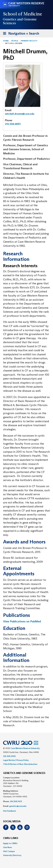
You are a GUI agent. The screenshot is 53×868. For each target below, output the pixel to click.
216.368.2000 (9, 756)
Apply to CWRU (10, 843)
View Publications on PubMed (22, 621)
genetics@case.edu (18, 806)
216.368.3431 (16, 801)
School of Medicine (23, 14)
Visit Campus (9, 851)
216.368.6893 (13, 124)
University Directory (12, 855)
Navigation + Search (20, 34)
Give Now (7, 847)
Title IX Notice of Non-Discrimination (20, 764)
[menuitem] (26, 843)
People (15, 41)
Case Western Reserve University (25, 748)
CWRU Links (11, 838)
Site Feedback (9, 811)
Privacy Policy (23, 760)
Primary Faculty (29, 41)
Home (6, 41)
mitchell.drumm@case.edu (20, 114)
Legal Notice (9, 760)
